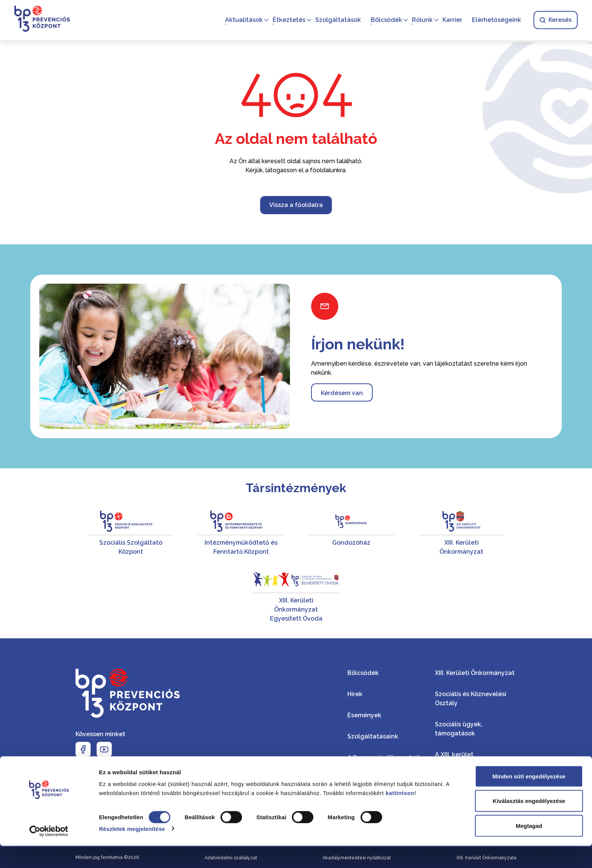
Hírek (355, 694)
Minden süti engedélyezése (529, 798)
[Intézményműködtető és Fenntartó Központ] (241, 534)
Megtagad (529, 848)
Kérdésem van (342, 393)
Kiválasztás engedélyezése (529, 823)
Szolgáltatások (337, 20)
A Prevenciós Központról (383, 758)
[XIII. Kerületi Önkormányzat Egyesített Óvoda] (296, 596)
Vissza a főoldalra (296, 205)
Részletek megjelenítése (132, 851)
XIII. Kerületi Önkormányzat (475, 673)
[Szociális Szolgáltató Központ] (131, 534)
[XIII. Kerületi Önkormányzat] (461, 534)
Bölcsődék (386, 20)
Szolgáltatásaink (373, 736)
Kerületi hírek (455, 776)
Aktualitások (243, 20)
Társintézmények (296, 488)
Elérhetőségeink (496, 20)
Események (364, 715)
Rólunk (422, 20)
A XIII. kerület (454, 754)
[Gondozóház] (351, 534)
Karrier (452, 20)
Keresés (555, 20)
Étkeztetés (288, 20)
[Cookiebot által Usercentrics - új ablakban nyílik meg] (49, 853)
